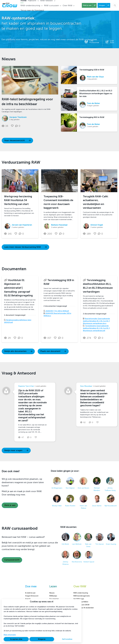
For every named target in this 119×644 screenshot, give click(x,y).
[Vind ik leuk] (12, 126)
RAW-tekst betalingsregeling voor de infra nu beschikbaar (27, 102)
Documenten (54, 599)
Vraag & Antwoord (32, 596)
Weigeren (42, 639)
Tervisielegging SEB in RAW (92, 70)
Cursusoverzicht (12, 560)
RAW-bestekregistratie (82, 596)
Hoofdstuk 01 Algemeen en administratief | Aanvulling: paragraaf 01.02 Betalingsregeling (18, 288)
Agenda (28, 599)
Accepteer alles (16, 639)
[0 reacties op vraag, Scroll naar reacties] (30, 437)
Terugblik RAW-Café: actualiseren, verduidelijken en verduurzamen (96, 202)
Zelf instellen (67, 639)
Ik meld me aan (30, 593)
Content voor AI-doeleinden (84, 608)
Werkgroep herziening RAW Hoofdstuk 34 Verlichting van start (18, 200)
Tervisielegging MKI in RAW (92, 117)
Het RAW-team (79, 599)
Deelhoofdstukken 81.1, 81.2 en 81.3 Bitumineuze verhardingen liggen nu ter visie (96, 93)
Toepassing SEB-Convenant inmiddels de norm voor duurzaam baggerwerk (58, 202)
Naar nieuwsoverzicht (17, 140)
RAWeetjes (53, 596)
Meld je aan (10, 505)
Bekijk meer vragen (16, 450)
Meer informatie (10, 635)
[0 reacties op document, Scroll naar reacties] (21, 338)
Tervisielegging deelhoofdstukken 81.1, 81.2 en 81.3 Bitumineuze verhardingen (98, 286)
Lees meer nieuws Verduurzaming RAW (25, 247)
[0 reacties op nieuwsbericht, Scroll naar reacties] (18, 126)
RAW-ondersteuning (81, 593)
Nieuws (52, 593)
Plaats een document (53, 351)
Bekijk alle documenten (18, 351)
